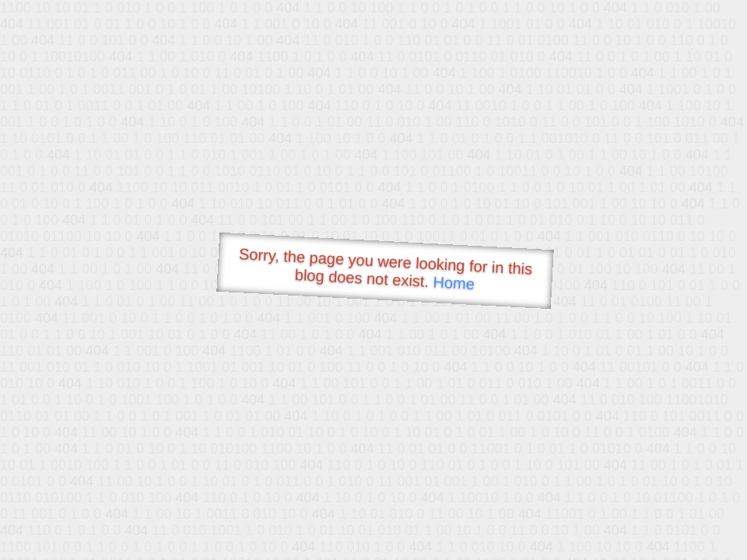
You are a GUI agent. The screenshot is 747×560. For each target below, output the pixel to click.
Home (454, 283)
